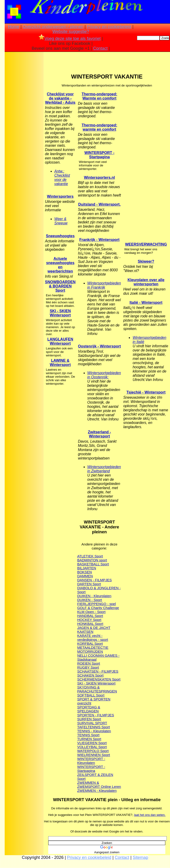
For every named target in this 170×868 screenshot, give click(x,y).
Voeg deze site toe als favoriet (70, 39)
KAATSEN (85, 632)
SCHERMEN (87, 679)
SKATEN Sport (109, 679)
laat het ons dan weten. (150, 815)
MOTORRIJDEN (90, 651)
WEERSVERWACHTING (146, 244)
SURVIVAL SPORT (92, 723)
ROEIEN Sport (89, 663)
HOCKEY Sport (89, 620)
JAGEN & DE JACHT (94, 628)
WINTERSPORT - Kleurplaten (91, 761)
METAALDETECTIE (93, 647)
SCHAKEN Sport (91, 675)
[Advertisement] (24, 126)
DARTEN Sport (89, 584)
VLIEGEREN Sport (92, 743)
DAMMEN (85, 576)
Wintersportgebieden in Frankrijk (104, 285)
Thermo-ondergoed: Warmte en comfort (100, 96)
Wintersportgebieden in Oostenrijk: (104, 375)
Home (14, 27)
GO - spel (108, 604)
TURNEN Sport (89, 739)
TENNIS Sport (88, 735)
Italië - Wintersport (146, 303)
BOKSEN (85, 572)
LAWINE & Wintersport (60, 363)
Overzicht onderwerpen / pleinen (53, 27)
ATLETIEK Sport (90, 556)
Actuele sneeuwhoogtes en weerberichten (60, 265)
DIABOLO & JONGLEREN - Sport (99, 590)
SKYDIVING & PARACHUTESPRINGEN (97, 689)
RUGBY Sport (88, 667)
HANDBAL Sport (90, 616)
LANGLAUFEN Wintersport (60, 341)
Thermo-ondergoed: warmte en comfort (100, 127)
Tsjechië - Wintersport (146, 392)
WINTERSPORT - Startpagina (91, 769)
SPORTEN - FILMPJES (96, 715)
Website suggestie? (71, 32)
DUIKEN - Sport (90, 600)
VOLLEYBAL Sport (92, 747)
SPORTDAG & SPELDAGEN (89, 709)
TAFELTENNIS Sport (94, 727)
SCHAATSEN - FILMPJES (98, 671)
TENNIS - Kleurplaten (94, 731)
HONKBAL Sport (90, 624)
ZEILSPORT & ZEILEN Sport (95, 777)
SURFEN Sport (89, 719)
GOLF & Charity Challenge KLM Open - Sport (98, 610)
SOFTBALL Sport (91, 695)
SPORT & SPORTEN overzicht (94, 701)
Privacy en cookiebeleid (109, 27)
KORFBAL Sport (90, 644)
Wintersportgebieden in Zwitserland (104, 469)
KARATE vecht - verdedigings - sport (93, 638)
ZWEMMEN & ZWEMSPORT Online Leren (99, 785)
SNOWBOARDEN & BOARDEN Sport (60, 286)
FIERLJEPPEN (89, 604)
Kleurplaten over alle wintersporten (146, 282)
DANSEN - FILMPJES (95, 580)
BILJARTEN (87, 568)
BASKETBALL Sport (93, 564)
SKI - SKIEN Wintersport (60, 313)
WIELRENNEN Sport (94, 755)
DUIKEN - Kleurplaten (94, 596)
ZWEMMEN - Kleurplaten (97, 791)
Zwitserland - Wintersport (99, 434)
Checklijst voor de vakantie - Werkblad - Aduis (60, 98)
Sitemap (140, 857)
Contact (100, 48)
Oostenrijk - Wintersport (99, 346)
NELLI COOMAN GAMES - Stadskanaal (98, 657)
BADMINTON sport (92, 560)
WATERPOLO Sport (93, 751)
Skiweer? (146, 261)
